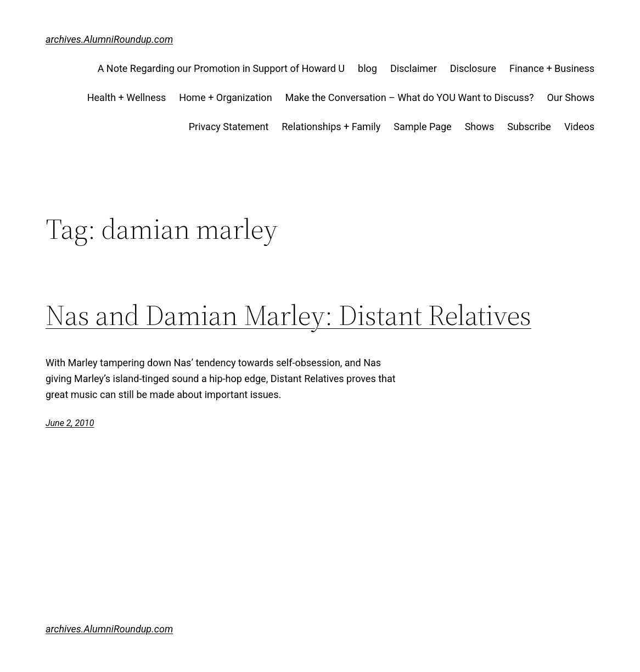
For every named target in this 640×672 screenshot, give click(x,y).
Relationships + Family (331, 127)
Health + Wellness (127, 97)
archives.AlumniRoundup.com (109, 39)
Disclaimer (414, 68)
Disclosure (473, 68)
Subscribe (529, 127)
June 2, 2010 (70, 423)
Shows (480, 127)
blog (367, 68)
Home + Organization (225, 97)
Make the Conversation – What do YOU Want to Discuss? (410, 97)
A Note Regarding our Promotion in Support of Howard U (221, 68)
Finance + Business (552, 68)
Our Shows (571, 97)
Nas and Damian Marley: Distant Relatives (288, 315)
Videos (579, 127)
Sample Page (422, 127)
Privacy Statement (229, 127)
